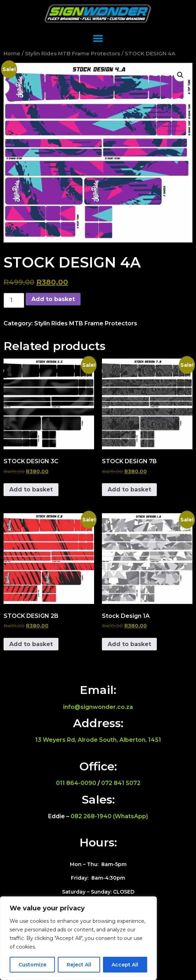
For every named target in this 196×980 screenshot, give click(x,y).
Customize (32, 965)
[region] (78, 938)
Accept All (125, 965)
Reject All (79, 965)
